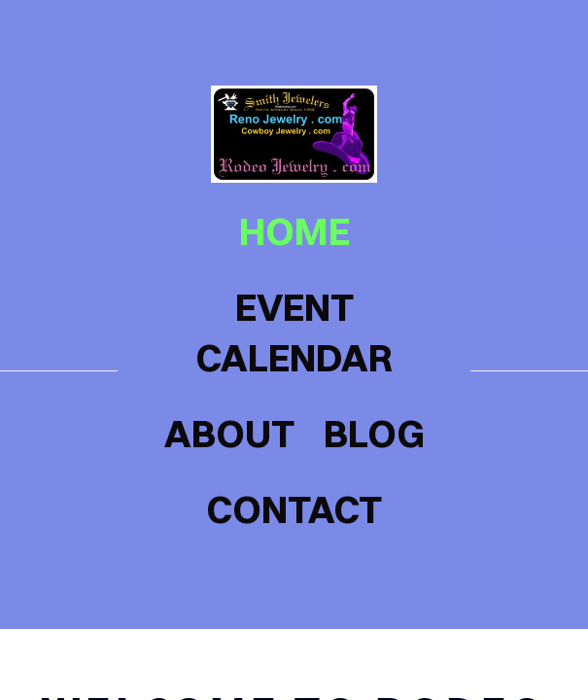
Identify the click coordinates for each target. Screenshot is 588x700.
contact (294, 509)
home (294, 231)
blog (374, 434)
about (229, 434)
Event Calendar (294, 332)
